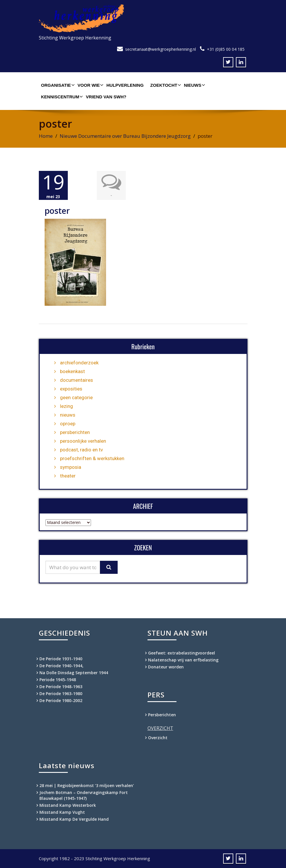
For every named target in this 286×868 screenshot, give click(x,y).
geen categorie (76, 397)
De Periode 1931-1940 (61, 659)
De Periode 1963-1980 (61, 694)
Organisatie (57, 85)
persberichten (75, 432)
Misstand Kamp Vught (62, 812)
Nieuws (194, 85)
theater (68, 476)
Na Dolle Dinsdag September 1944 (74, 673)
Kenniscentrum (61, 97)
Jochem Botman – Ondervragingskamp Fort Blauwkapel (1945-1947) (84, 795)
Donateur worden (166, 667)
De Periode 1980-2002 (61, 700)
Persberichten (162, 715)
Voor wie (90, 85)
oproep (68, 424)
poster (57, 211)
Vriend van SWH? (106, 97)
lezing (67, 406)
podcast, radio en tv (81, 450)
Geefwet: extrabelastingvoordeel (182, 653)
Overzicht (158, 738)
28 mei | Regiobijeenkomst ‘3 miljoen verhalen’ (87, 785)
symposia (71, 467)
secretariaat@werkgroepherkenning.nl (161, 49)
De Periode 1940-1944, (61, 666)
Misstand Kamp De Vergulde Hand (74, 819)
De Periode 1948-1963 (61, 687)
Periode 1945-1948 (58, 680)
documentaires (76, 380)
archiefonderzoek (79, 363)
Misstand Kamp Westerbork (68, 805)
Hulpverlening (125, 85)
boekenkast (72, 371)
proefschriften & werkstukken (92, 458)
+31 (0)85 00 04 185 (226, 49)
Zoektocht (165, 85)
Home (46, 136)
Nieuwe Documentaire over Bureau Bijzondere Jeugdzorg (125, 136)
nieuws (68, 415)
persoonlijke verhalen (83, 441)
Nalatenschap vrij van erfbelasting (183, 660)
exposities (71, 389)
